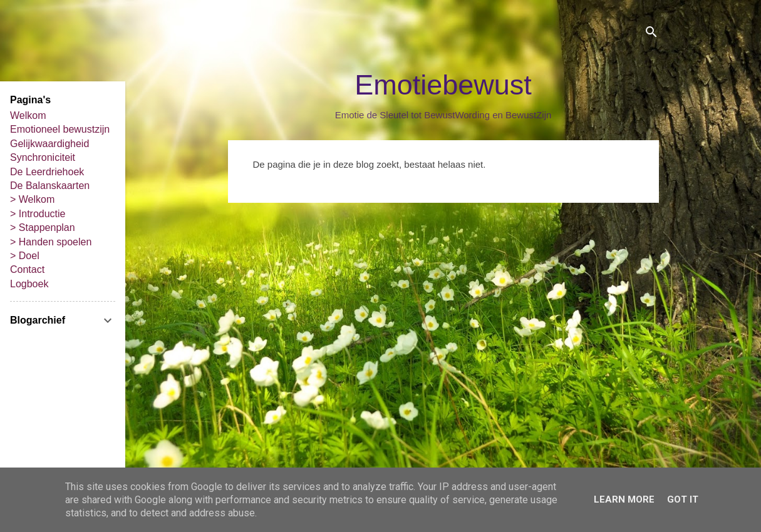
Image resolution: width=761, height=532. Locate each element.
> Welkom (32, 199)
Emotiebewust (443, 85)
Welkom (28, 115)
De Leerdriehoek (47, 172)
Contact (27, 269)
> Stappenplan (43, 228)
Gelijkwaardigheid (49, 144)
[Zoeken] (651, 34)
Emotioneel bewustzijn (60, 129)
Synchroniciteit (43, 157)
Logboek (29, 284)
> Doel (25, 256)
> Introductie (38, 214)
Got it (683, 499)
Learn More (624, 499)
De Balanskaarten (50, 186)
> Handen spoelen (51, 242)
